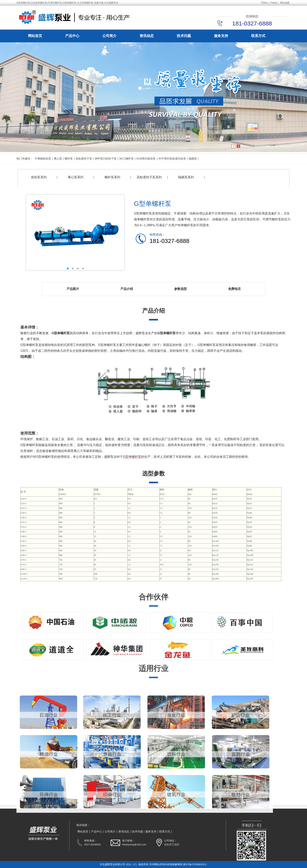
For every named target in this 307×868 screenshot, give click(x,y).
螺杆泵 (69, 164)
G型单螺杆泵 (132, 457)
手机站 (264, 3)
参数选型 (181, 289)
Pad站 (274, 3)
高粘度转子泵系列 (149, 177)
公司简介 (109, 36)
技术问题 (184, 36)
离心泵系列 (76, 177)
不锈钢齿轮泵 (43, 164)
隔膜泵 (193, 164)
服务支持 (221, 36)
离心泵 (58, 164)
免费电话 (234, 289)
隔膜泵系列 (186, 177)
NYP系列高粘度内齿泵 (172, 164)
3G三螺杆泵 (126, 164)
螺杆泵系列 (112, 177)
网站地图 (285, 3)
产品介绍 (127, 289)
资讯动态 (147, 36)
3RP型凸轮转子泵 (105, 164)
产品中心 (72, 36)
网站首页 (35, 36)
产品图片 (73, 289)
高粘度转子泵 (84, 164)
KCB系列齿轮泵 (146, 164)
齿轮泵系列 (39, 177)
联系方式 (258, 36)
